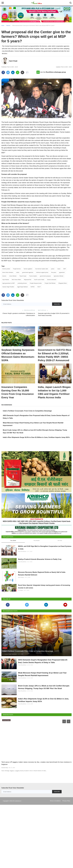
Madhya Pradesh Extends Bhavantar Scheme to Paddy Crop (40, 576)
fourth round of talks (39, 280)
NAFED (33, 287)
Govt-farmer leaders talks (42, 269)
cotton (18, 272)
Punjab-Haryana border (36, 283)
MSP (65, 269)
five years (54, 272)
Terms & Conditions (55, 852)
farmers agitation (28, 269)
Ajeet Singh (13, 61)
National (8, 25)
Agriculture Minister (59, 276)
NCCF (39, 287)
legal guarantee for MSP (9, 283)
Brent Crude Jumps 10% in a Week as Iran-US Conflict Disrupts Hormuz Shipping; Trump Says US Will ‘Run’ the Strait (44, 729)
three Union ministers (8, 272)
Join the (51, 72)
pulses (53, 269)
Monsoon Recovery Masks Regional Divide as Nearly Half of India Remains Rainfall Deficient (42, 595)
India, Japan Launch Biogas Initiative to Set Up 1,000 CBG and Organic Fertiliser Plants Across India (54, 392)
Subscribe (57, 304)
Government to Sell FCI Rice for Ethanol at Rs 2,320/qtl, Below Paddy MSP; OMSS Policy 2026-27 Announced (55, 355)
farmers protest (6, 269)
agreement (62, 272)
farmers (4, 276)
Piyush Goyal (23, 276)
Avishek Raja (5, 819)
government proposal (45, 276)
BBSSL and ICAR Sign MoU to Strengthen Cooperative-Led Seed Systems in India (45, 560)
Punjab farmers (17, 269)
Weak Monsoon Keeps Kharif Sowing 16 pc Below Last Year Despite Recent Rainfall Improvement (42, 711)
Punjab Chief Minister (50, 283)
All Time (60, 553)
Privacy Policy (66, 852)
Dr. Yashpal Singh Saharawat (10, 687)
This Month (36, 553)
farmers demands (52, 280)
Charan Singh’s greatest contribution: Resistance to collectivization (19, 314)
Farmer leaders (33, 276)
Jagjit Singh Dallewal (22, 287)
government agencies (28, 272)
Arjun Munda (6, 280)
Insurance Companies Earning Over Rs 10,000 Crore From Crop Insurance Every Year (18, 392)
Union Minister (13, 276)
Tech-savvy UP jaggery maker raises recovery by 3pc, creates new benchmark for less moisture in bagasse (36, 814)
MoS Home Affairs (16, 280)
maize (59, 269)
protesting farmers (22, 283)
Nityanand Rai (28, 280)
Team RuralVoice (22, 564)
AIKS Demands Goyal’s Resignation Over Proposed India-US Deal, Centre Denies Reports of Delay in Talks (43, 694)
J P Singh (20, 616)
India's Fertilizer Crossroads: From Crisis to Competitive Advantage (27, 411)
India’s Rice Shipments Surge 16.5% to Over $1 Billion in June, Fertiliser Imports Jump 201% (36, 437)
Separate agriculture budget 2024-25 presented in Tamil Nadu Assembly (54, 314)
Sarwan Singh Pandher (8, 287)
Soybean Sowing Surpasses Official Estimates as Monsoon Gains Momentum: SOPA (18, 355)
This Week (13, 553)
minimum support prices (42, 272)
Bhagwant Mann (63, 283)
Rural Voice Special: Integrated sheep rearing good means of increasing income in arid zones (44, 613)
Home (3, 25)
